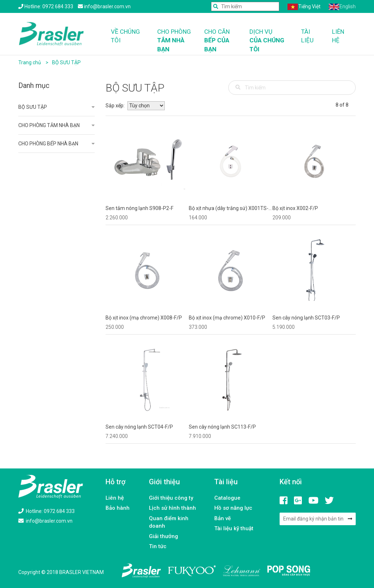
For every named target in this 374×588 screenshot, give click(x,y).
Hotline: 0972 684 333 (46, 511)
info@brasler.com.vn (45, 521)
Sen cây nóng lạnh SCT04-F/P (139, 427)
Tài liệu (307, 36)
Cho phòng (175, 41)
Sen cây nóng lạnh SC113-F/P (222, 427)
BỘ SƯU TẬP (66, 62)
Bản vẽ (223, 518)
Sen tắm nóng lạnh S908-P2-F (139, 208)
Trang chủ (30, 62)
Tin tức (158, 546)
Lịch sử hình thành (172, 508)
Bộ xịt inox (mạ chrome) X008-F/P (144, 318)
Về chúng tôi (125, 36)
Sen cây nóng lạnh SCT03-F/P (306, 318)
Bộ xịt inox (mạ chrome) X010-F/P (227, 318)
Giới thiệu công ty (171, 498)
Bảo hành (118, 508)
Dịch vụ (270, 41)
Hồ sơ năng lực (233, 508)
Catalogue (227, 498)
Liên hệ (338, 36)
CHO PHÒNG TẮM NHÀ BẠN (49, 125)
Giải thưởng (163, 536)
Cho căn (221, 41)
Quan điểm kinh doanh (169, 522)
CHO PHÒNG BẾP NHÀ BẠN (48, 144)
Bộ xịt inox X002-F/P (295, 208)
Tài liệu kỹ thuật (234, 528)
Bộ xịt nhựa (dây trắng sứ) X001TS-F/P (229, 209)
